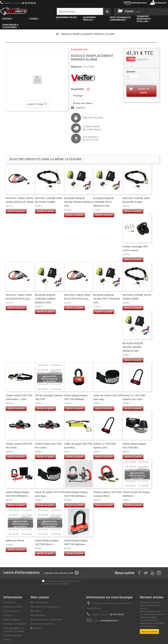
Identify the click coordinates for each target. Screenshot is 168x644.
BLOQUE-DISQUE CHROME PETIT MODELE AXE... (104, 202)
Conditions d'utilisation (15, 624)
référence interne (15, 540)
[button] (121, 19)
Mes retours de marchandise (45, 607)
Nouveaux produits (13, 607)
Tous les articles (149, 631)
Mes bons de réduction (42, 624)
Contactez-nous (139, 3)
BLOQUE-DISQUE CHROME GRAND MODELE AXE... (45, 299)
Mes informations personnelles (46, 620)
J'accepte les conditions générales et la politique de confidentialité (61, 582)
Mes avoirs (36, 611)
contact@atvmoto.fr (109, 621)
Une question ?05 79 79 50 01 (85, 139)
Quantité (131, 72)
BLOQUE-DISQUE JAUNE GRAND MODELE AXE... (79, 202)
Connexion (161, 3)
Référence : (77, 67)
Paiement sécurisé (87, 118)
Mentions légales (12, 620)
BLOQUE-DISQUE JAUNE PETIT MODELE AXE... (107, 299)
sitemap (7, 640)
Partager (78, 96)
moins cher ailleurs (83, 103)
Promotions (9, 602)
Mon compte (40, 597)
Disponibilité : (78, 89)
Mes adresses (38, 615)
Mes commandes (39, 602)
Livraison (8, 615)
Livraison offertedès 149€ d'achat (86, 128)
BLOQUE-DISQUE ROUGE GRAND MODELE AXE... (133, 347)
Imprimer (81, 108)
